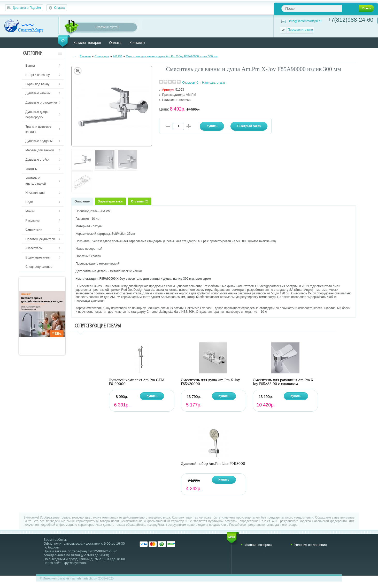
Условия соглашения (311, 545)
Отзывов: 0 (190, 83)
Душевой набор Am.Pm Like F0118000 (213, 464)
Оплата (59, 8)
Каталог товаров (87, 43)
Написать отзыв (213, 83)
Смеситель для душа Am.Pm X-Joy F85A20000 (210, 382)
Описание (82, 201)
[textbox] (312, 8)
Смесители (102, 56)
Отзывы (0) (140, 201)
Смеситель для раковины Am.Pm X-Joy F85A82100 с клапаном (284, 382)
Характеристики (110, 201)
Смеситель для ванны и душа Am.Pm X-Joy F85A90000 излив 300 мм (172, 56)
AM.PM (118, 56)
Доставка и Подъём (27, 8)
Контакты (137, 43)
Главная (85, 56)
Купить (152, 396)
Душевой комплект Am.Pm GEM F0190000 (137, 382)
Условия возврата (258, 545)
